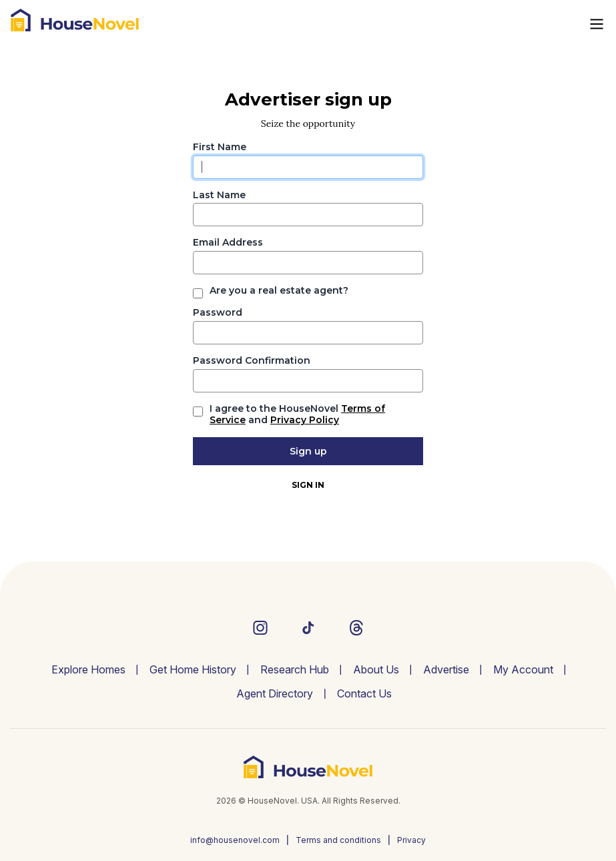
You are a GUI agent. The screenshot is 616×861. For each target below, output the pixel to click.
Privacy (411, 840)
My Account (523, 669)
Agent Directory (275, 693)
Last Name (219, 195)
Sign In (308, 485)
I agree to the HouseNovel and (297, 415)
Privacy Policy (305, 420)
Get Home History (193, 669)
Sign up (308, 451)
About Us (376, 669)
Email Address (228, 243)
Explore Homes (88, 669)
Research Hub (295, 669)
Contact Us (364, 693)
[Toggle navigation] (597, 24)
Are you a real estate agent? (279, 291)
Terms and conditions (338, 840)
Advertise (446, 669)
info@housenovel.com (235, 840)
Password (218, 313)
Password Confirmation (252, 361)
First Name (220, 147)
